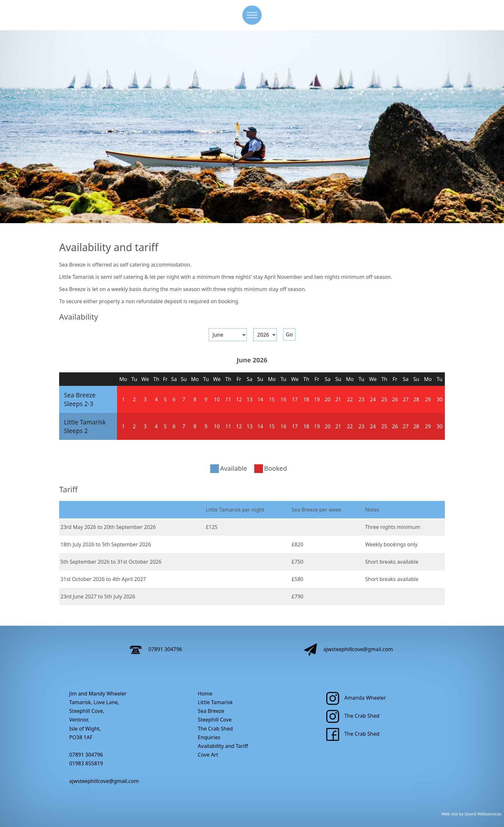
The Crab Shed (215, 729)
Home (205, 694)
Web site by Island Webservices (471, 814)
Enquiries (209, 737)
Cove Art (208, 755)
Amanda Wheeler (356, 698)
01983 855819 (86, 763)
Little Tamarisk (85, 422)
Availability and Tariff (223, 746)
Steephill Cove (215, 720)
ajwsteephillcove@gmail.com (349, 649)
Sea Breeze (80, 395)
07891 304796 (156, 649)
